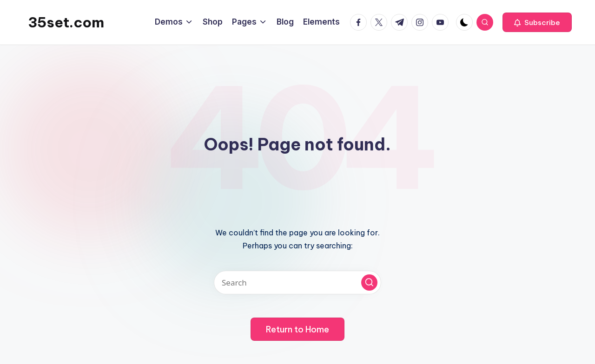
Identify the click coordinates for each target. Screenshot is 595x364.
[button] (537, 22)
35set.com (66, 22)
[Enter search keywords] (297, 283)
